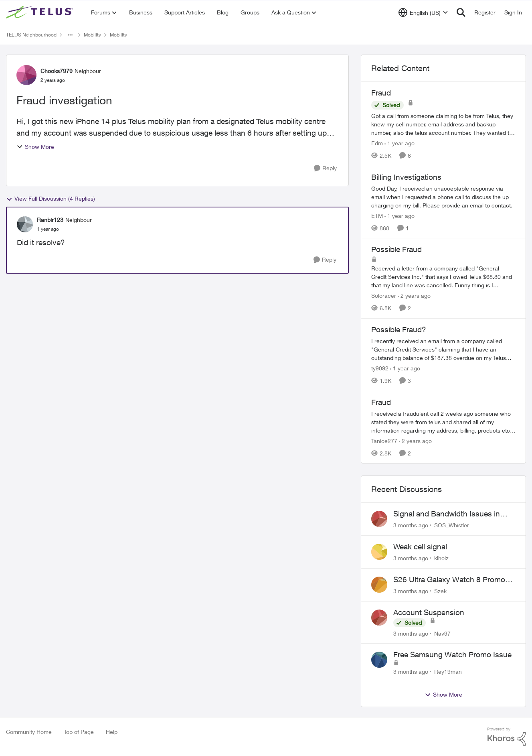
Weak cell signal (420, 547)
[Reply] (325, 168)
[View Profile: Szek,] (379, 585)
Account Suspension (429, 612)
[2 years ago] (414, 296)
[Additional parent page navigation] (70, 35)
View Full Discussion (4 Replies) (51, 199)
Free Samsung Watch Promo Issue (452, 654)
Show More (35, 147)
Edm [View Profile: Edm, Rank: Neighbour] (377, 143)
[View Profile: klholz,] (379, 552)
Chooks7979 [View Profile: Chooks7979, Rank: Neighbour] (57, 71)
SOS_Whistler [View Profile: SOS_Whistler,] (452, 525)
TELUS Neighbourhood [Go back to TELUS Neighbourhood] (31, 35)
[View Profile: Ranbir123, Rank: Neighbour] (25, 224)
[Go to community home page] (40, 12)
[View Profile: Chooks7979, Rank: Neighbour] (26, 75)
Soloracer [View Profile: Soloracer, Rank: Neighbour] (384, 296)
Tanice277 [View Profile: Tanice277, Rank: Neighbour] (384, 440)
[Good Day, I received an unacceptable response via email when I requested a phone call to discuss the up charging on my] (443, 196)
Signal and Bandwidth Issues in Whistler (447, 514)
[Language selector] (423, 12)
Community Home (29, 732)
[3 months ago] (411, 525)
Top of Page (79, 732)
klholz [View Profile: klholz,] (441, 558)
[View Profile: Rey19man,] (379, 660)
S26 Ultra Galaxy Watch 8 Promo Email (449, 580)
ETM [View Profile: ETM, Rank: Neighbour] (377, 215)
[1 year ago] (400, 143)
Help (112, 732)
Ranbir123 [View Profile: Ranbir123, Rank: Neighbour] (50, 220)
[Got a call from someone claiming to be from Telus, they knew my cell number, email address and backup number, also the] (443, 124)
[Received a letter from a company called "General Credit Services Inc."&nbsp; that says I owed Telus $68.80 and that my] (443, 277)
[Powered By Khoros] (507, 737)
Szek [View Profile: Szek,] (440, 591)
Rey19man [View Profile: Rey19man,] (448, 672)
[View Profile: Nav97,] (379, 618)
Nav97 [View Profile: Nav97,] (442, 633)
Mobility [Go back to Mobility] (92, 35)
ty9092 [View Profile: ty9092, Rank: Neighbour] (380, 368)
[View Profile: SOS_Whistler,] (379, 519)
